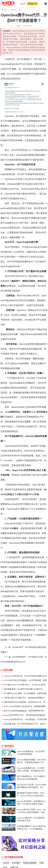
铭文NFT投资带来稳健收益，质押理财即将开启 (24, 711)
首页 (6, 10)
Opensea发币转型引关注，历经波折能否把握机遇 (24, 715)
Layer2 (6, 863)
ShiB (42, 863)
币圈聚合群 (32, 4)
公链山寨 (13, 10)
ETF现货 (16, 863)
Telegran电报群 (30, 863)
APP (23, 4)
